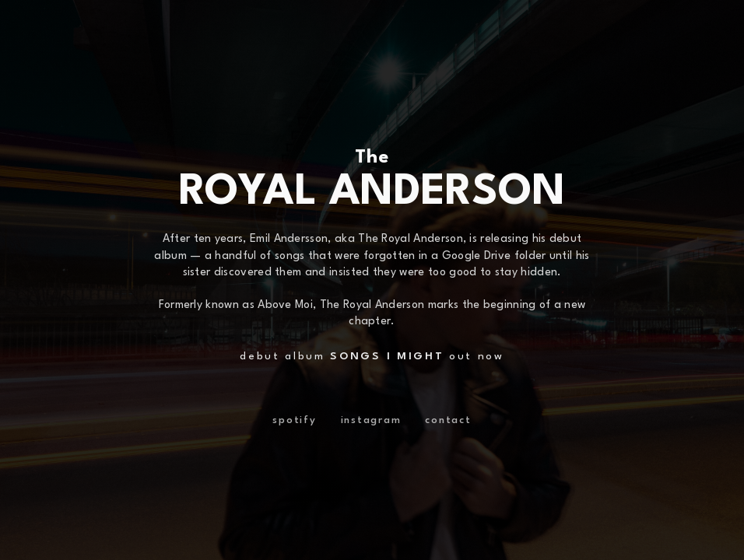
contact (448, 420)
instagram (371, 420)
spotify (294, 420)
